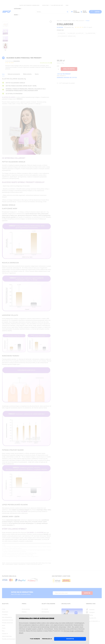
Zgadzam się (70, 639)
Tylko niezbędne (35, 639)
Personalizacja (47, 639)
